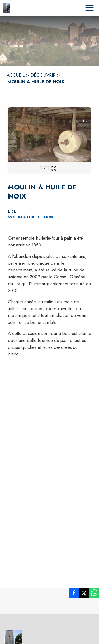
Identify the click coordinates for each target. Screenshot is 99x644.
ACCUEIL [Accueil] (16, 75)
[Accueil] (6, 8)
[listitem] (74, 594)
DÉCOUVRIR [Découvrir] (43, 75)
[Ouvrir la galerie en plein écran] (54, 168)
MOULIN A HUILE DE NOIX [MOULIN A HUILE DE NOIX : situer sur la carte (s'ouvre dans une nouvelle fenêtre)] (30, 217)
